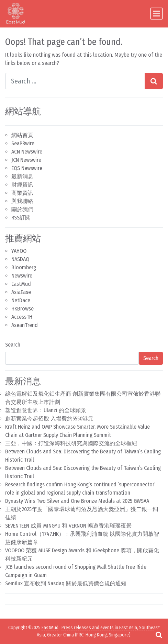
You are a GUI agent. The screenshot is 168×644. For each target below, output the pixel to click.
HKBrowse (23, 309)
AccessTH (22, 317)
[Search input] (75, 81)
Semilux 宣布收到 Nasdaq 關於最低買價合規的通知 (66, 583)
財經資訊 (22, 185)
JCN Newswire (26, 160)
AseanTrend (25, 325)
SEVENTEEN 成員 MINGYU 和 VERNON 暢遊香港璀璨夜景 (68, 526)
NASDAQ (20, 259)
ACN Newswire (27, 152)
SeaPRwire (23, 143)
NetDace (21, 300)
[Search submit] (154, 81)
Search (13, 345)
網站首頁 (22, 135)
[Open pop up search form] (159, 635)
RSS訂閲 (21, 218)
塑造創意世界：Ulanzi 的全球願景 (46, 410)
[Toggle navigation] (156, 14)
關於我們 (22, 209)
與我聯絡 (22, 201)
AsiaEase (21, 292)
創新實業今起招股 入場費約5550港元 (49, 419)
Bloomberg (24, 267)
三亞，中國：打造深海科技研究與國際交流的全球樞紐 (71, 443)
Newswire (22, 276)
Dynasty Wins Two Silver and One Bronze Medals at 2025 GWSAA (77, 501)
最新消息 (22, 176)
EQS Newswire (27, 168)
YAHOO (19, 251)
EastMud (21, 284)
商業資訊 (22, 193)
